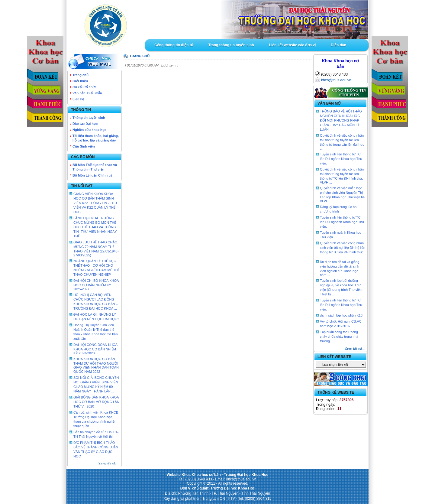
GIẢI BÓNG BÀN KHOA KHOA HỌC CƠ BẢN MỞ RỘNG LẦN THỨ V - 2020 (96, 402)
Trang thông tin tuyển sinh (231, 45)
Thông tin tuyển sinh (89, 118)
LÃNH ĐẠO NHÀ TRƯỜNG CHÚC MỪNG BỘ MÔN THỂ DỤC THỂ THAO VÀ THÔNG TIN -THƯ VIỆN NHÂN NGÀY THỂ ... (95, 227)
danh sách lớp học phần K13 (341, 315)
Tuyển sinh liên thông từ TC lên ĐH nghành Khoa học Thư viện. (342, 222)
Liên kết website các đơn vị (292, 45)
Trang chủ (81, 75)
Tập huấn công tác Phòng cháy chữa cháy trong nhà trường (339, 337)
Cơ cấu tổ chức (85, 87)
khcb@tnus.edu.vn (336, 80)
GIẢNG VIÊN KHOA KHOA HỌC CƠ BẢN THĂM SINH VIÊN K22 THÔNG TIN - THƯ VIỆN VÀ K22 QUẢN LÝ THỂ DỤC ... (95, 203)
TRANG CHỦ (140, 56)
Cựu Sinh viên (84, 146)
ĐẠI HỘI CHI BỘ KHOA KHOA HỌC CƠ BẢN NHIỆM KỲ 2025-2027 (96, 285)
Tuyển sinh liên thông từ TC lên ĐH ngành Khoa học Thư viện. (341, 159)
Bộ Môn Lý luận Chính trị (92, 175)
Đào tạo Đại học (85, 124)
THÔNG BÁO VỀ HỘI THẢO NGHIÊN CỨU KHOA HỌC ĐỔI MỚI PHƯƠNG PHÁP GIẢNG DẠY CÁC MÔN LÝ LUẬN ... (341, 120)
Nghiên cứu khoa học (89, 130)
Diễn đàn (338, 45)
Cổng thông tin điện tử (174, 45)
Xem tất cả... (108, 464)
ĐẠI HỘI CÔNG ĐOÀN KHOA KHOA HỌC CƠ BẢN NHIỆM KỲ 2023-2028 (95, 349)
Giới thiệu (80, 81)
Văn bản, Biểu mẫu (87, 93)
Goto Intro (257, 20)
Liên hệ (78, 99)
